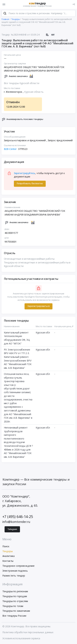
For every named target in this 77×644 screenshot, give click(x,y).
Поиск (6, 546)
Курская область (34, 92)
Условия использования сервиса (21, 638)
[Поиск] (5, 13)
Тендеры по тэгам (13, 606)
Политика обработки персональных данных (28, 632)
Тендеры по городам (15, 596)
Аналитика (9, 556)
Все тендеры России (14, 616)
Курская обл (43, 332)
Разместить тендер (14, 576)
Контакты (8, 561)
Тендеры (8, 551)
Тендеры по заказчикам (16, 611)
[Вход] (74, 4)
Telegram (12, 529)
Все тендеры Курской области (22, 83)
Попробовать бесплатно (30, 183)
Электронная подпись (15, 571)
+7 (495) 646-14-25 (18, 517)
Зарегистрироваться (38, 306)
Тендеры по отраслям (15, 601)
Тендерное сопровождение (19, 566)
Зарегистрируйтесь (25, 173)
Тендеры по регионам (15, 591)
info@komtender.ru (16, 522)
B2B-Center (10, 149)
